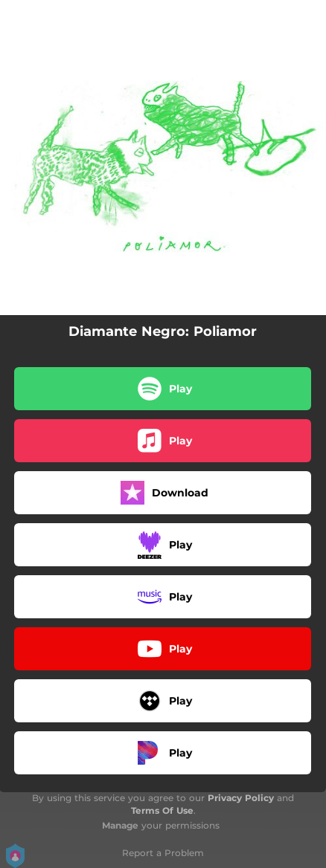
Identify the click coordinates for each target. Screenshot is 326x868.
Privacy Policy (241, 798)
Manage (120, 825)
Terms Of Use (162, 810)
